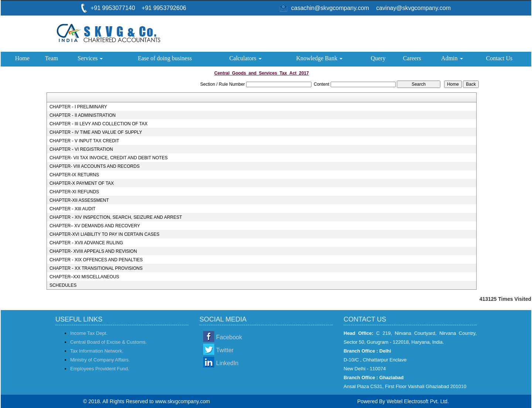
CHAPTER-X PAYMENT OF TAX (82, 183)
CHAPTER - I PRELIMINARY (78, 107)
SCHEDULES (63, 285)
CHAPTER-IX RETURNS (74, 175)
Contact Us (499, 58)
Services (90, 58)
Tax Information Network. (97, 351)
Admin (452, 58)
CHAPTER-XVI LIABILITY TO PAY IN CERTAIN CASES (105, 234)
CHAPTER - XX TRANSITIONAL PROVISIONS (96, 268)
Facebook (229, 337)
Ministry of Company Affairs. (100, 360)
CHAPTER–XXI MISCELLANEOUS (84, 277)
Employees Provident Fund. (100, 369)
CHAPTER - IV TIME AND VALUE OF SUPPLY (96, 132)
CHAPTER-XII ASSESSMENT (79, 200)
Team (52, 58)
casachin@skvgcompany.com (330, 8)
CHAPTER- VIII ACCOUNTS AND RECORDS (95, 166)
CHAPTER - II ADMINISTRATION (83, 115)
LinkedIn (227, 363)
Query (378, 58)
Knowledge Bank (320, 58)
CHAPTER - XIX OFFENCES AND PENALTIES (96, 260)
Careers (412, 58)
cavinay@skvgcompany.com (413, 8)
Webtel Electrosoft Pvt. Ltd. (418, 401)
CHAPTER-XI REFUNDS (74, 192)
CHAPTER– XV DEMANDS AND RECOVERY (95, 226)
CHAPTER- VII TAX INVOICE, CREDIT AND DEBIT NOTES (109, 158)
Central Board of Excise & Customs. (108, 342)
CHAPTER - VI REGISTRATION (81, 149)
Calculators (245, 58)
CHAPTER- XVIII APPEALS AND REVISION (93, 251)
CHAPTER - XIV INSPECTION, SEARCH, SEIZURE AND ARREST (116, 217)
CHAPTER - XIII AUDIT (73, 209)
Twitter (225, 350)
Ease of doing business (165, 58)
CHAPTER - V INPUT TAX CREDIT (84, 141)
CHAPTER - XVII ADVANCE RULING (86, 243)
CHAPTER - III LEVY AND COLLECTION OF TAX (98, 124)
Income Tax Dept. (89, 333)
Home (22, 58)
